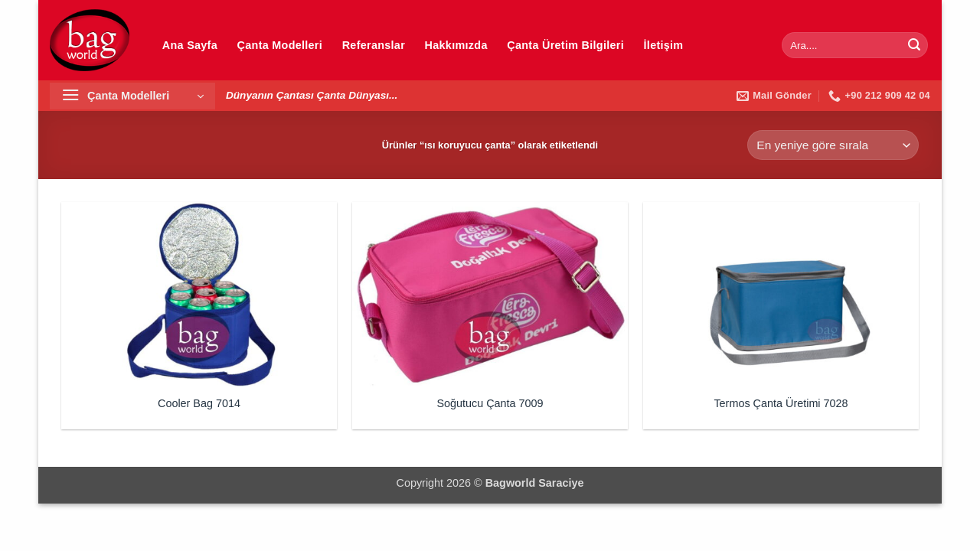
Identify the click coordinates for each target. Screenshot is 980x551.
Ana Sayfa (190, 45)
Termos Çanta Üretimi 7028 (781, 403)
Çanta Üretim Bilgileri (565, 45)
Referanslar (374, 45)
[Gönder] (914, 45)
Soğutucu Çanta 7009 (490, 403)
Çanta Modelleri (280, 45)
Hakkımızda (456, 45)
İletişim (664, 45)
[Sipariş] (833, 145)
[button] (132, 96)
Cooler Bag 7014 (199, 403)
